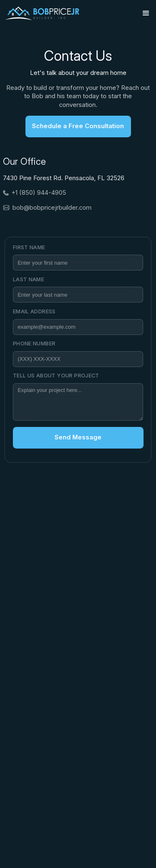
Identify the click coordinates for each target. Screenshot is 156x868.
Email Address (34, 311)
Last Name (29, 279)
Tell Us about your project (56, 376)
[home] (42, 13)
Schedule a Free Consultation (76, 126)
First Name (29, 247)
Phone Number (34, 343)
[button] (146, 13)
